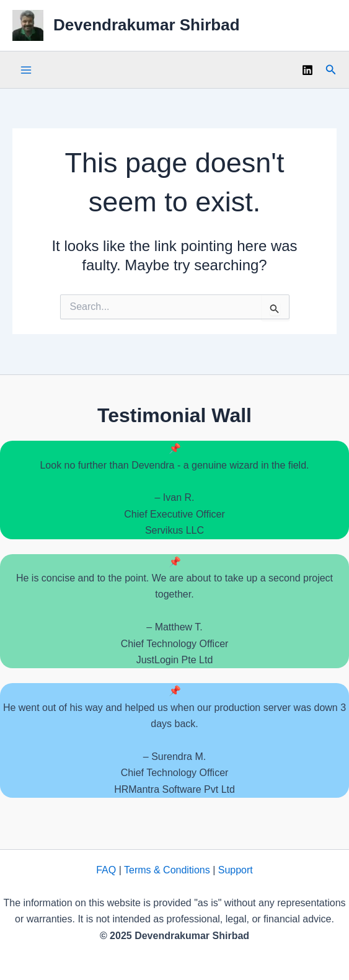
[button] (331, 70)
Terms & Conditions (167, 870)
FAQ (106, 870)
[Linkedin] (307, 70)
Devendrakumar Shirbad (147, 25)
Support (236, 870)
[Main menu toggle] (26, 70)
